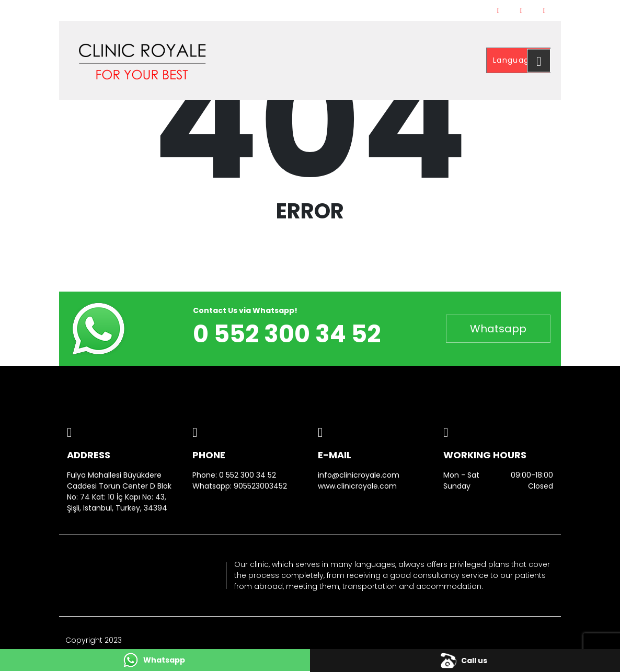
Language (515, 60)
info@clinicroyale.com (359, 475)
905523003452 (260, 486)
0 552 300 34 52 (248, 475)
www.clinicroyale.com (357, 486)
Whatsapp (498, 329)
